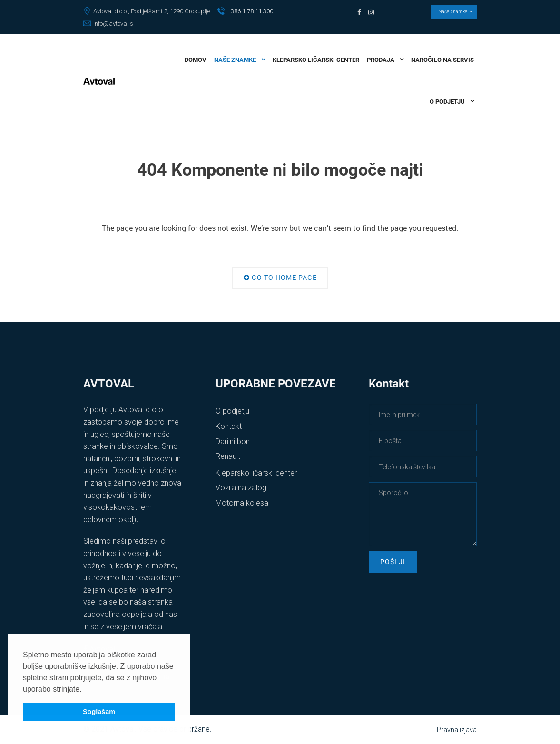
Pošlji (393, 561)
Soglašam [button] (99, 712)
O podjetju (232, 411)
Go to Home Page (280, 277)
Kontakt (229, 426)
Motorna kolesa (242, 503)
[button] (85, 690)
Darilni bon (233, 441)
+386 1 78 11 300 (245, 11)
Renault (228, 456)
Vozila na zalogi (242, 488)
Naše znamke (454, 12)
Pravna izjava (457, 730)
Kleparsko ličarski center (256, 473)
